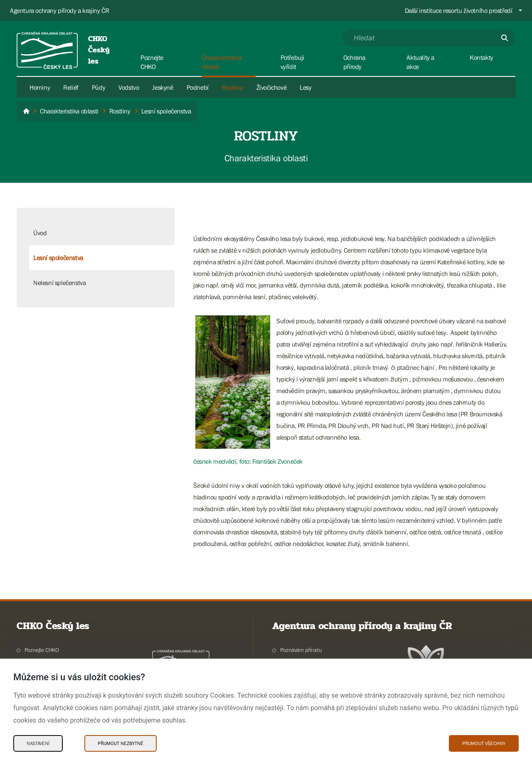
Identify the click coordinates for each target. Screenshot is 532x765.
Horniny (40, 87)
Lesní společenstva (58, 258)
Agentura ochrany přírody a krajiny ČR (59, 10)
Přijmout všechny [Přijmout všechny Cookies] (484, 743)
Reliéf (71, 87)
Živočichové (272, 87)
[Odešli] (505, 38)
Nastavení (38, 743)
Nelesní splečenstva (59, 283)
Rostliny (233, 87)
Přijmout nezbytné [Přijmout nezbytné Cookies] (121, 743)
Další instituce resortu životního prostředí (459, 10)
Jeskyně (163, 87)
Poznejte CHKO (42, 650)
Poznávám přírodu (301, 650)
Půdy (99, 87)
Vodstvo (129, 87)
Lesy (305, 87)
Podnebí (198, 87)
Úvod (40, 233)
